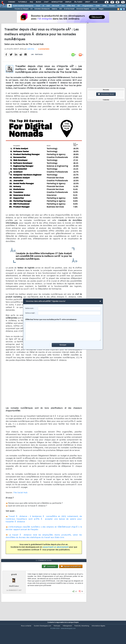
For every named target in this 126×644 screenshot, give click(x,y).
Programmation (88, 6)
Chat (46, 2)
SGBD (98, 6)
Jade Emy (31, 52)
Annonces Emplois (83, 9)
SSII (61, 9)
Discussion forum (106, 94)
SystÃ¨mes (121, 6)
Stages (101, 9)
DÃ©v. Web (71, 6)
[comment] (63, 331)
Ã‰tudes (78, 2)
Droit (88, 2)
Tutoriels (22, 2)
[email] (69, 313)
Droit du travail (69, 9)
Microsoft (56, 6)
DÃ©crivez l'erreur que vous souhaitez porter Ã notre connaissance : (63, 330)
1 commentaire (44, 52)
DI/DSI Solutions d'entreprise (23, 6)
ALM (48, 6)
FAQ (31, 2)
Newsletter (57, 2)
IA (43, 6)
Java (63, 6)
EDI (79, 6)
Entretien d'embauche (42, 9)
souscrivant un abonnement (56, 551)
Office (105, 6)
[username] (69, 309)
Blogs (38, 2)
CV (31, 9)
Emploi (68, 2)
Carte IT (94, 9)
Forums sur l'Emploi (22, 9)
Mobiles (112, 6)
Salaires (54, 9)
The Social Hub (20, 496)
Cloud (38, 6)
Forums (12, 2)
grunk (14, 584)
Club (95, 2)
